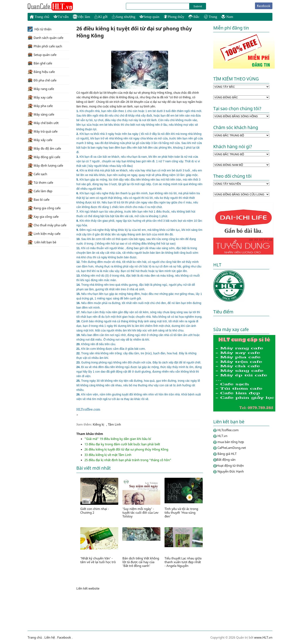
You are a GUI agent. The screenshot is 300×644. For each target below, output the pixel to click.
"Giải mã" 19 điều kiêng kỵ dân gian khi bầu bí (118, 439)
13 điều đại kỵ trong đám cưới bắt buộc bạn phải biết (122, 444)
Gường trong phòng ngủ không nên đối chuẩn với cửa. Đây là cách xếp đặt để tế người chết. (139, 362)
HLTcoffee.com (50, 6)
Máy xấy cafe (40, 140)
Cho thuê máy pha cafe (47, 225)
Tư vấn (61, 17)
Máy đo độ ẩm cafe (44, 148)
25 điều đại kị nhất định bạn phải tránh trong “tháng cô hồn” (128, 460)
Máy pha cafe (40, 106)
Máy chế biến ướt (43, 123)
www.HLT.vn (263, 637)
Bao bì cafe (38, 199)
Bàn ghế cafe (40, 63)
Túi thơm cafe (40, 182)
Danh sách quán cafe (45, 38)
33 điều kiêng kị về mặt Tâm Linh (108, 455)
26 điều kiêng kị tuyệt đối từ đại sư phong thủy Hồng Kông (126, 449)
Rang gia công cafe (44, 208)
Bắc (194, 17)
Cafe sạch (37, 174)
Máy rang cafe (41, 89)
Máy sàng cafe (41, 114)
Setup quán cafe (42, 55)
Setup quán (149, 17)
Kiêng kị (98, 424)
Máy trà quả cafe (43, 131)
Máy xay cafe (40, 97)
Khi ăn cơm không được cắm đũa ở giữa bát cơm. (111, 349)
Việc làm (81, 17)
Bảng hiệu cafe (41, 72)
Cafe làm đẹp (40, 191)
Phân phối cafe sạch (45, 46)
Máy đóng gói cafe (44, 157)
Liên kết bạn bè (42, 242)
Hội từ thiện (40, 29)
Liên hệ (50, 637)
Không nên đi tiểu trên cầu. (96, 344)
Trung (210, 17)
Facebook (64, 637)
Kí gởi (101, 17)
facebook (264, 6)
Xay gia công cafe (43, 217)
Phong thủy (174, 17)
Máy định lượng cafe (45, 165)
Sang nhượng (124, 17)
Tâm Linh (114, 424)
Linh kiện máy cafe (44, 234)
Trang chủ (40, 17)
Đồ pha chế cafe (42, 80)
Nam (227, 17)
